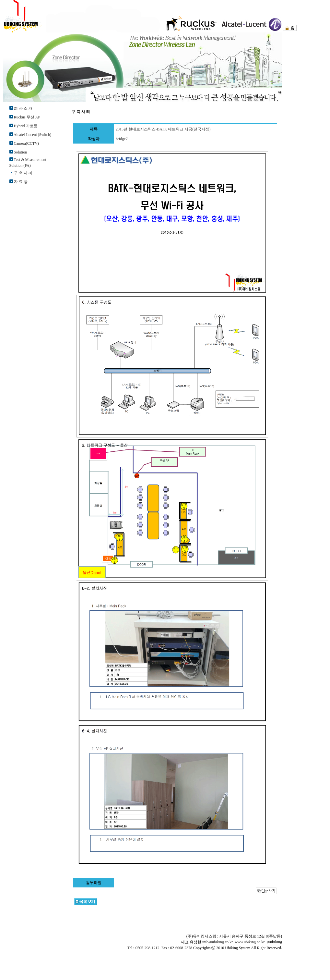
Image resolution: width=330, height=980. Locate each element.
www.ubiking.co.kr (250, 942)
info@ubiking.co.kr (218, 942)
